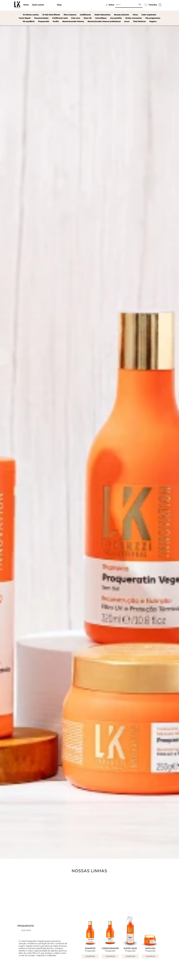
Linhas (50, 5)
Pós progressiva (153, 18)
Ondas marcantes (134, 18)
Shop (59, 5)
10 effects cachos (31, 15)
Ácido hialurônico (102, 15)
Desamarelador (41, 18)
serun (127, 21)
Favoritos (153, 5)
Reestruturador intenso (73, 21)
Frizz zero (76, 18)
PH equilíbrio (29, 21)
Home (26, 5)
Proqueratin (44, 21)
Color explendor (149, 15)
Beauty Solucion (122, 15)
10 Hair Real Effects (51, 15)
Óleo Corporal (70, 15)
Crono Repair (25, 18)
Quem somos (38, 5)
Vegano (153, 21)
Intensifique (101, 18)
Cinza (135, 15)
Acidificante (85, 15)
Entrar (112, 5)
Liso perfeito (116, 18)
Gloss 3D (88, 18)
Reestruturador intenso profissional (104, 21)
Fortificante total (60, 18)
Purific (56, 21)
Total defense (139, 21)
